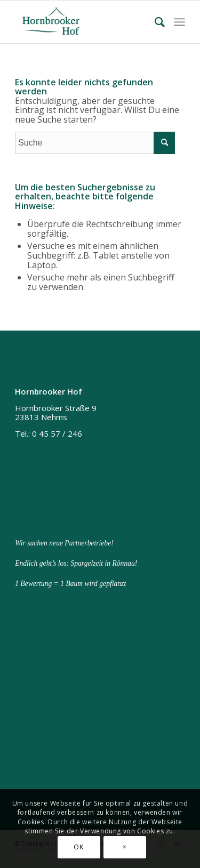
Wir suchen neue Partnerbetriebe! (64, 543)
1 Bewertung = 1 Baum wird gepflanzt (70, 584)
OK (78, 847)
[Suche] (155, 22)
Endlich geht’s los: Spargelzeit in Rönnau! (76, 563)
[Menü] (179, 22)
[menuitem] (155, 22)
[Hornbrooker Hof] (83, 22)
